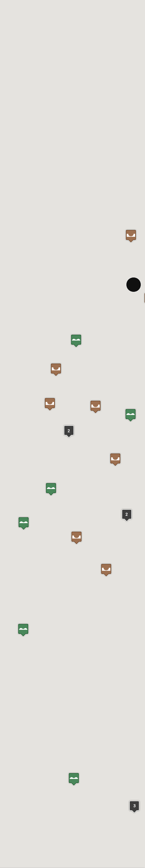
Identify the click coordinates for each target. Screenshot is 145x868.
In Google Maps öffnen (29, 633)
